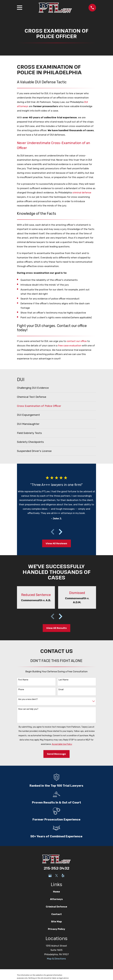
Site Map (56, 921)
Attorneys (56, 899)
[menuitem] (57, 388)
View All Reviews (56, 543)
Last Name (64, 680)
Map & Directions (56, 959)
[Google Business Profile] (50, 876)
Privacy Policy (57, 929)
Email (61, 690)
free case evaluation (70, 346)
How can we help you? (28, 709)
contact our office (77, 341)
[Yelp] (63, 876)
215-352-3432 (57, 868)
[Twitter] (57, 876)
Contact (57, 914)
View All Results (57, 628)
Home (57, 892)
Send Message (56, 754)
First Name (23, 680)
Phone (21, 690)
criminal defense (82, 193)
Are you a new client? (28, 699)
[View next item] (61, 532)
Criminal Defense (57, 907)
